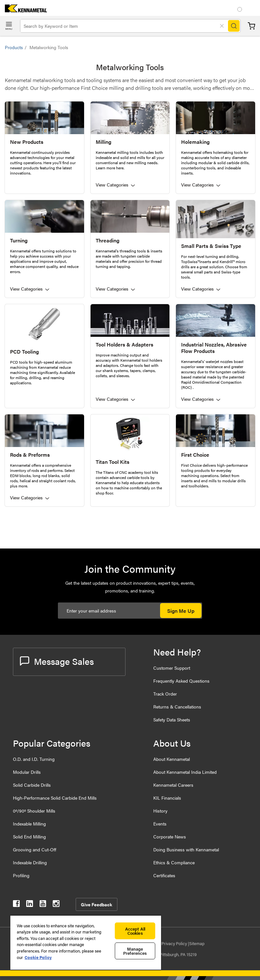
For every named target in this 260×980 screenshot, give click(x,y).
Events (160, 824)
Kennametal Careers (173, 785)
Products (14, 47)
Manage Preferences (135, 951)
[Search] (234, 26)
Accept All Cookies (135, 931)
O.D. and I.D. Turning (34, 759)
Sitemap (197, 943)
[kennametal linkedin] (30, 905)
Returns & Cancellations (177, 707)
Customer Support (172, 668)
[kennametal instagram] (56, 905)
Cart (251, 26)
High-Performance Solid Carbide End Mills (55, 798)
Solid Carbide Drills (32, 785)
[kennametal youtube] (43, 905)
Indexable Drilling (30, 862)
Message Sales (57, 661)
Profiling (21, 875)
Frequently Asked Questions (181, 681)
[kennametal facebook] (16, 905)
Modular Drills (27, 772)
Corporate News (170, 836)
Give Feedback (97, 904)
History (160, 811)
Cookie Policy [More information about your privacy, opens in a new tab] (38, 957)
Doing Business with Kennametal (186, 849)
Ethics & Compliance (174, 862)
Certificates (164, 875)
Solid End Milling (29, 836)
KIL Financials (167, 798)
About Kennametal (172, 759)
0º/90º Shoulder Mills (34, 811)
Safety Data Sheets (172, 719)
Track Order (165, 694)
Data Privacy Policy (170, 943)
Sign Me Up (181, 611)
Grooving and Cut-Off (35, 849)
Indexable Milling (29, 824)
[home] (23, 10)
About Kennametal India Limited (185, 772)
